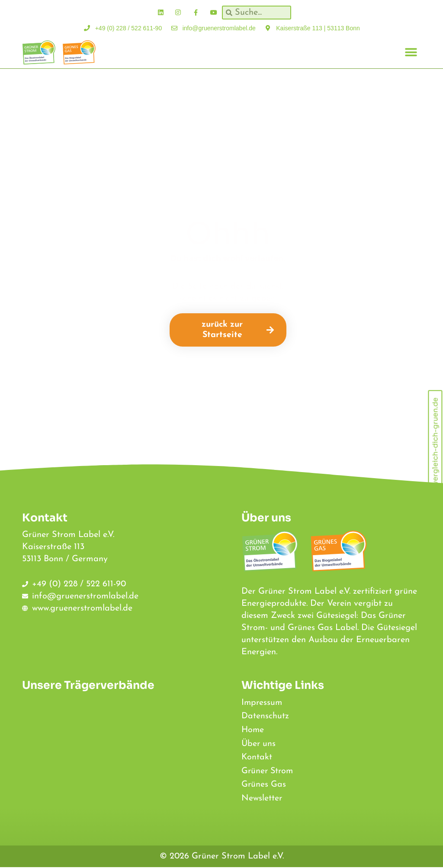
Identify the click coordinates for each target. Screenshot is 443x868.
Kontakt (257, 758)
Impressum (262, 702)
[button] (411, 52)
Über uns (259, 744)
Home (253, 730)
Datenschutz (265, 716)
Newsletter (262, 799)
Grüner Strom (268, 772)
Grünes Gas (264, 785)
